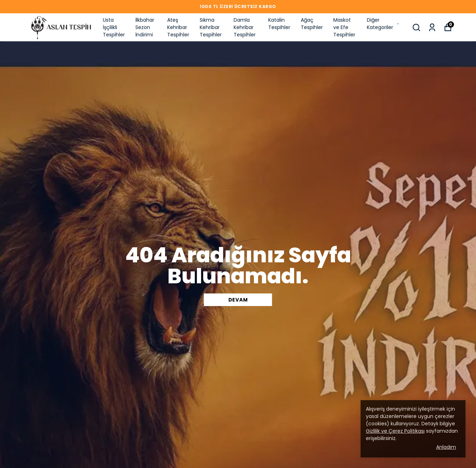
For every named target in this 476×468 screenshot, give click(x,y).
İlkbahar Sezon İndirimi (145, 27)
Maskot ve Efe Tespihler (344, 27)
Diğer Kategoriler (383, 24)
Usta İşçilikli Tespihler (114, 27)
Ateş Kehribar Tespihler (178, 27)
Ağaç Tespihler (312, 24)
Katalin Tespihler (279, 24)
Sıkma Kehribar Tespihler (211, 27)
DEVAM (238, 300)
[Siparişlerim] (432, 27)
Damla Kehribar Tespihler (245, 27)
